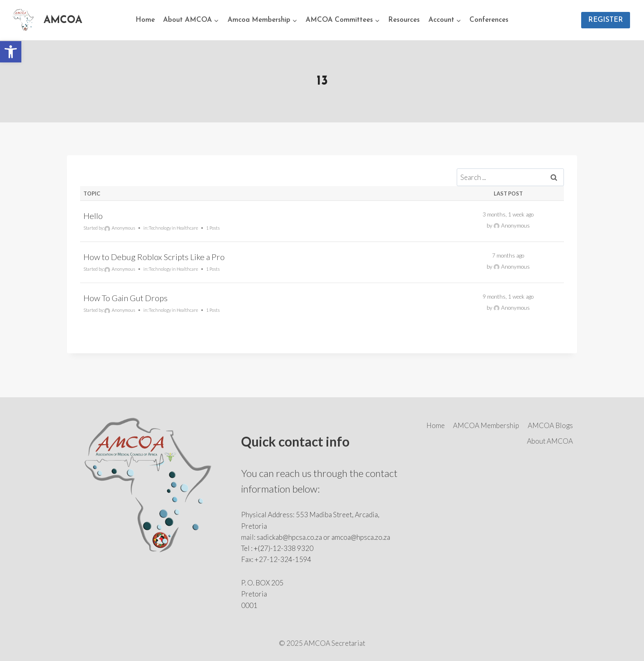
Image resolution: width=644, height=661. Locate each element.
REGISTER (606, 20)
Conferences (489, 20)
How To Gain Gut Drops (125, 298)
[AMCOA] (46, 20)
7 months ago (508, 256)
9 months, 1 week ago (508, 297)
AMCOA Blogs (550, 425)
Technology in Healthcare (173, 228)
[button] (11, 52)
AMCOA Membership (486, 425)
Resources (404, 20)
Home (145, 20)
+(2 (259, 548)
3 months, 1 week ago (508, 214)
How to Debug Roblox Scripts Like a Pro (154, 257)
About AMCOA (550, 441)
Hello (93, 216)
